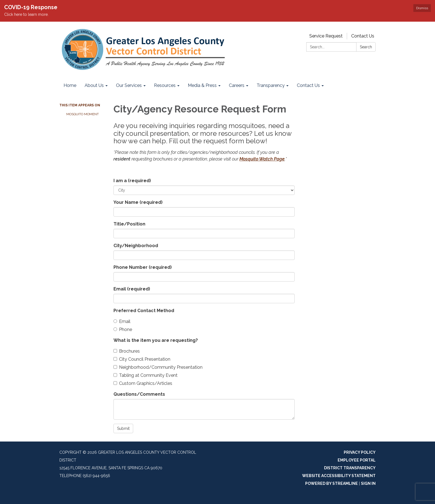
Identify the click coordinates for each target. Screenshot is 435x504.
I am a (132, 181)
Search (366, 47)
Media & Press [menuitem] (202, 85)
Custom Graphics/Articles (143, 383)
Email (132, 289)
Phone (123, 329)
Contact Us (363, 36)
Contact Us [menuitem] (308, 85)
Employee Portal (357, 460)
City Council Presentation (142, 359)
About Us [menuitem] (94, 85)
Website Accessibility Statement (339, 476)
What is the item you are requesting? (156, 340)
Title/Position (129, 224)
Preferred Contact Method (144, 311)
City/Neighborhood (136, 246)
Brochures (127, 351)
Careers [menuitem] (237, 85)
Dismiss (422, 8)
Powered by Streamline (332, 483)
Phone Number (143, 267)
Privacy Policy (360, 452)
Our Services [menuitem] (129, 85)
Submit (123, 428)
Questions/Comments (139, 394)
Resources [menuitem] (165, 85)
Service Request (326, 36)
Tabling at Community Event (146, 375)
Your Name (138, 202)
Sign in (368, 483)
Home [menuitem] (70, 85)
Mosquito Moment (83, 114)
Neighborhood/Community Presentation (158, 367)
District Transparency (350, 468)
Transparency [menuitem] (271, 85)
